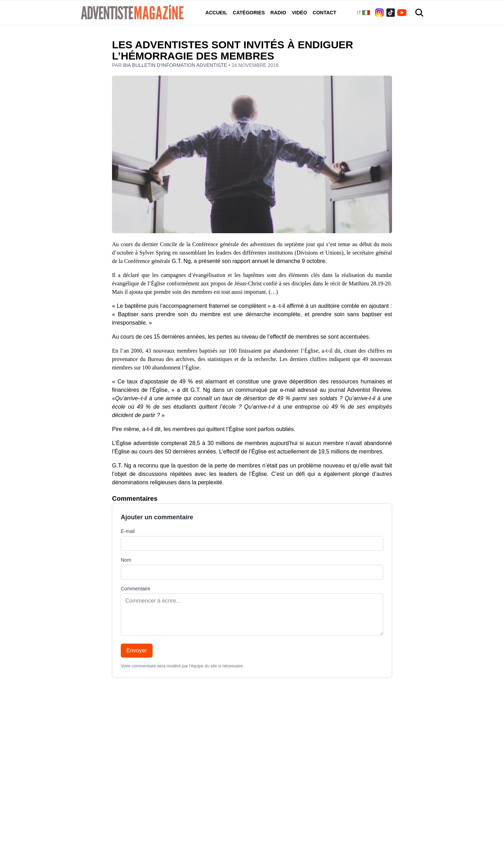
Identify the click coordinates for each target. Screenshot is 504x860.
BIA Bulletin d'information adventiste (176, 65)
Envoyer (137, 650)
